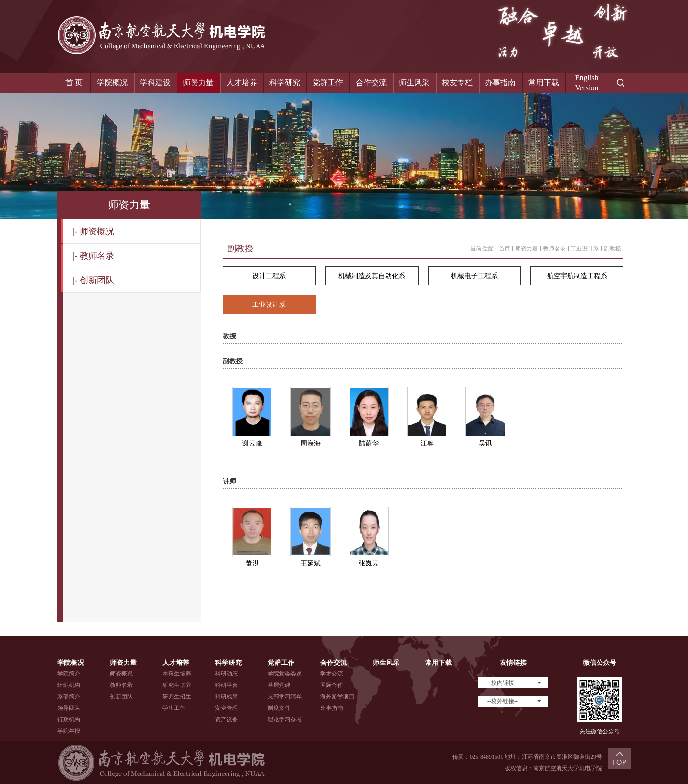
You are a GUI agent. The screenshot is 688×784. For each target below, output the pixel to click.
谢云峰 (252, 443)
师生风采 (414, 82)
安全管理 (226, 708)
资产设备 (226, 719)
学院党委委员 (285, 674)
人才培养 (242, 82)
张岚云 (369, 563)
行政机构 (69, 719)
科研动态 (226, 674)
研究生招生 (177, 697)
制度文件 (279, 708)
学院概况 (112, 82)
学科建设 (155, 82)
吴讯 (485, 443)
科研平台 (226, 685)
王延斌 (311, 563)
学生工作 (174, 708)
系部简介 (69, 697)
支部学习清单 (285, 697)
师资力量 (198, 82)
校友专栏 (457, 82)
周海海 (311, 443)
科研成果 (226, 697)
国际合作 (332, 685)
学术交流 (332, 674)
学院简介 (69, 674)
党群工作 (328, 82)
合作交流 (371, 82)
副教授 (613, 249)
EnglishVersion (587, 83)
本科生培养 (177, 674)
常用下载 (544, 82)
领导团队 (69, 708)
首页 (505, 249)
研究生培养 (177, 685)
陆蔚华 (369, 443)
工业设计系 (585, 249)
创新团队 (93, 280)
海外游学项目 (337, 697)
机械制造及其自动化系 (372, 276)
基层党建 (279, 685)
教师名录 (93, 256)
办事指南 (500, 82)
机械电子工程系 (474, 276)
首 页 (74, 82)
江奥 (427, 443)
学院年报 (69, 731)
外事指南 (332, 708)
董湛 (252, 563)
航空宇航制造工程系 (577, 276)
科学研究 (285, 82)
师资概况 (93, 231)
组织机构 (69, 685)
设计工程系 (269, 276)
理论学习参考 (285, 719)
